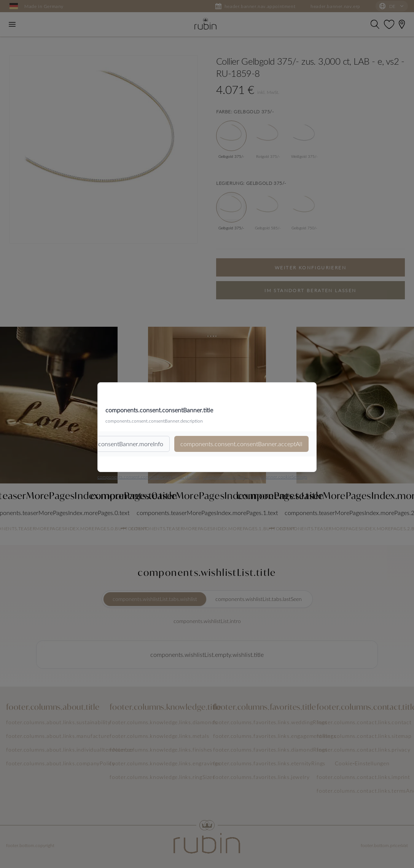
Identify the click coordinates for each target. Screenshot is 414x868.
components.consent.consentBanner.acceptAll (241, 444)
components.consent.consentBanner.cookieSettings (255, 477)
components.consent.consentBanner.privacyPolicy (148, 477)
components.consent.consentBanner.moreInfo (102, 444)
